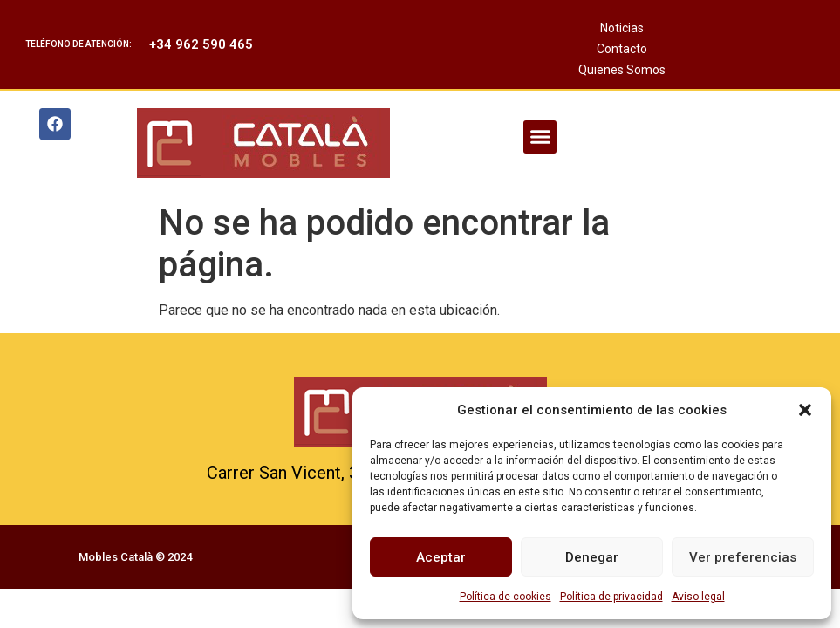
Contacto (622, 49)
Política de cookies (505, 597)
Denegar (592, 557)
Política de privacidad (611, 597)
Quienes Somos (622, 70)
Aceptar (441, 557)
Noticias (622, 28)
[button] (805, 410)
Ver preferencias (743, 557)
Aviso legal (698, 597)
